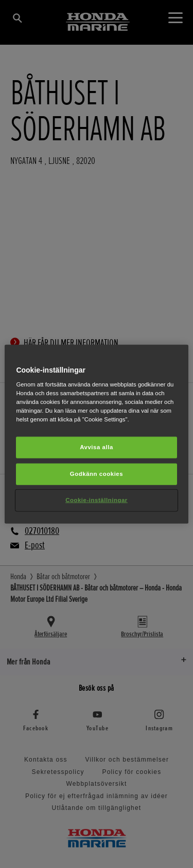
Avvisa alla (97, 447)
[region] (96, 434)
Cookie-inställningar (97, 500)
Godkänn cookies (97, 474)
